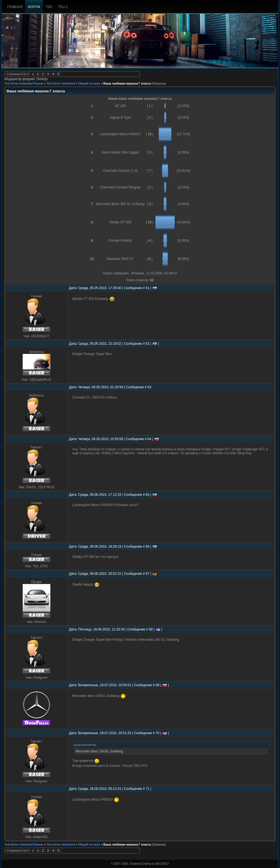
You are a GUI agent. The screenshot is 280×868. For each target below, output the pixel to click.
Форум (34, 7)
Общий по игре (89, 83)
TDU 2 (63, 7)
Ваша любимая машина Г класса (127, 83)
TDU (49, 7)
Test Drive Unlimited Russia (24, 83)
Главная (15, 7)
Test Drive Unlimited (61, 83)
